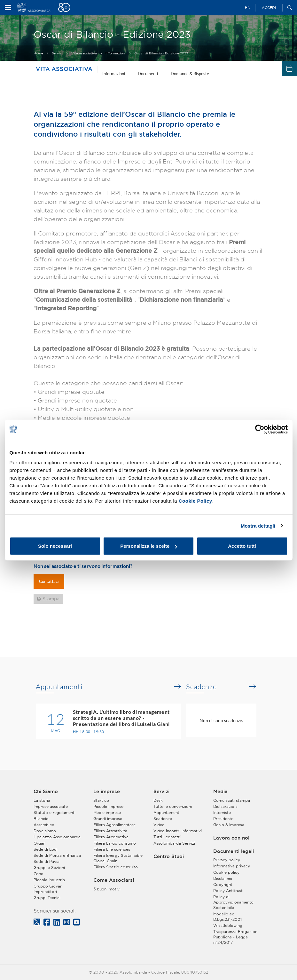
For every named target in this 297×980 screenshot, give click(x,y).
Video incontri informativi (178, 831)
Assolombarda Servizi (174, 843)
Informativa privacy (232, 866)
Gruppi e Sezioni (49, 868)
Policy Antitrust (228, 891)
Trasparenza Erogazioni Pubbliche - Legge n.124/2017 (236, 937)
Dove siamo (45, 831)
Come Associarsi (114, 880)
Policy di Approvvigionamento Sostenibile (233, 902)
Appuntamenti (59, 687)
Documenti (148, 74)
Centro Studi (169, 857)
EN (248, 8)
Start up (101, 800)
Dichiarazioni (225, 806)
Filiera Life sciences (112, 849)
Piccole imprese (108, 806)
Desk (158, 800)
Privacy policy (227, 860)
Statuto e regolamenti (55, 813)
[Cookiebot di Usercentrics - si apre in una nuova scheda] (260, 429)
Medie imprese (107, 813)
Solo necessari (55, 546)
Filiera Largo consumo (115, 843)
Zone (38, 874)
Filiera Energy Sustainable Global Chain (118, 858)
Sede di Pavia (47, 861)
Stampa (51, 599)
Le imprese (107, 792)
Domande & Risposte (190, 74)
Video (159, 825)
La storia (42, 800)
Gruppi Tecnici (47, 898)
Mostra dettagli (258, 526)
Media (220, 792)
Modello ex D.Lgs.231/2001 (227, 917)
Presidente (223, 819)
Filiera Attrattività (110, 831)
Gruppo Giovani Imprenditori (48, 889)
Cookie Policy (195, 501)
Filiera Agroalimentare (114, 825)
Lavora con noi (231, 838)
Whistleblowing (228, 925)
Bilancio (41, 819)
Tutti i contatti (167, 837)
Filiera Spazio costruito (116, 867)
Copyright (223, 884)
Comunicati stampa (232, 800)
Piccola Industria (49, 880)
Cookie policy (226, 872)
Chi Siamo (46, 792)
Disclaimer (223, 878)
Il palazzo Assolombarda (57, 837)
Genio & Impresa (229, 825)
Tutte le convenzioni (173, 806)
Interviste (222, 813)
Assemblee (44, 825)
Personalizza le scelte (149, 546)
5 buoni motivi (107, 889)
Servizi (57, 53)
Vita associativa (84, 53)
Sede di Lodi (46, 849)
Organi (40, 843)
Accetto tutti (242, 546)
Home (38, 53)
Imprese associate (51, 806)
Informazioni (116, 53)
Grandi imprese (108, 819)
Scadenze (201, 687)
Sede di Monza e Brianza (57, 855)
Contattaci (49, 581)
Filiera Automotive (111, 837)
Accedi (269, 8)
